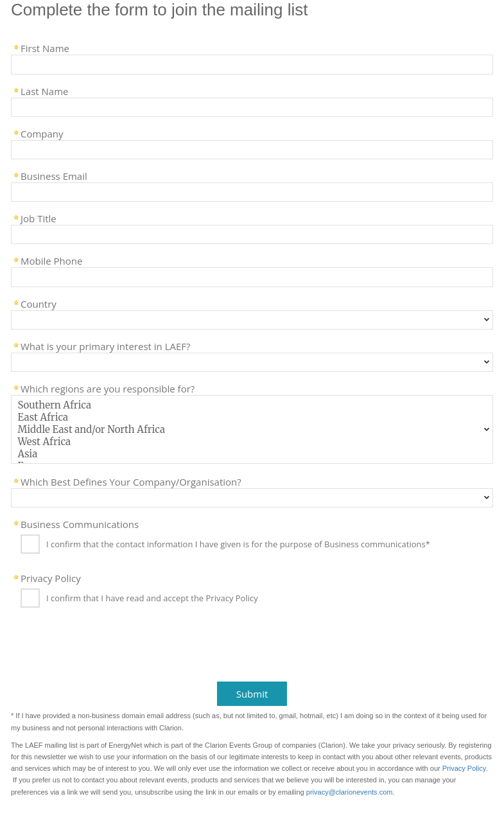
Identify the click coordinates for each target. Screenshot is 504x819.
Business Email (54, 175)
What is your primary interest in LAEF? (106, 346)
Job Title (39, 218)
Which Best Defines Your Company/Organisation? (131, 481)
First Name (45, 48)
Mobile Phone (51, 260)
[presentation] (104, 649)
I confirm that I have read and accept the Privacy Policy (152, 599)
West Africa (252, 442)
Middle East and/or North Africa (252, 429)
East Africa (252, 417)
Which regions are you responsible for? (108, 388)
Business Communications (80, 524)
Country (39, 303)
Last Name (45, 91)
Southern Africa (252, 405)
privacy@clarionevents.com (350, 792)
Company (42, 133)
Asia (252, 454)
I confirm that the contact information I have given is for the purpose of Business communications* (238, 545)
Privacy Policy (51, 577)
